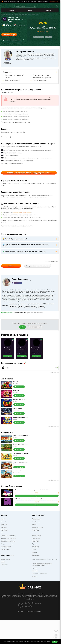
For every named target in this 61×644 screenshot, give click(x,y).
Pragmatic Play (18, 489)
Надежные (4, 546)
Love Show (18, 407)
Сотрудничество (6, 575)
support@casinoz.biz (53, 1)
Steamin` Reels (19, 487)
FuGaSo (17, 418)
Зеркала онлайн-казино (8, 557)
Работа (3, 578)
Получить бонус (9, 37)
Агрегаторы (36, 546)
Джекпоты (4, 544)
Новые (3, 535)
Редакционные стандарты (40, 590)
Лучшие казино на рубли (8, 555)
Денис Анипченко (9, 65)
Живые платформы (38, 544)
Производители (37, 535)
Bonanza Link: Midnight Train (22, 434)
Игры (30, 12)
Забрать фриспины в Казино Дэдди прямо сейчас (29, 189)
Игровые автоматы (7, 549)
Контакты (35, 587)
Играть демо (21, 403)
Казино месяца (36, 552)
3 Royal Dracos (19, 398)
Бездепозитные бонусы (8, 560)
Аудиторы (35, 560)
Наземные (35, 549)
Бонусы (49, 12)
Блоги (34, 566)
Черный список (6, 538)
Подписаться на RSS (35, 628)
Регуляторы (36, 557)
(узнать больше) (47, 642)
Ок (55, 642)
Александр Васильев (19, 329)
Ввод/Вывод (36, 538)
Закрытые (4, 541)
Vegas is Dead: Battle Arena (22, 478)
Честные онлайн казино (8, 552)
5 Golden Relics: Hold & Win (22, 461)
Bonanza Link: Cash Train (21, 416)
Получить (37, 512)
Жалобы (35, 568)
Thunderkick (18, 426)
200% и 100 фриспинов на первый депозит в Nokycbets (29, 515)
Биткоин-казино (6, 563)
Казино (11, 12)
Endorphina (17, 400)
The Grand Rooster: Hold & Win (23, 469)
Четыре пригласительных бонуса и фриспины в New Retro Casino (32, 506)
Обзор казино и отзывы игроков (13, 43)
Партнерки (4, 581)
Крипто (34, 541)
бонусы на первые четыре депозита (22, 228)
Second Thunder (19, 425)
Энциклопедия (5, 566)
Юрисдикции (36, 555)
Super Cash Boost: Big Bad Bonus (23, 452)
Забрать (11, 282)
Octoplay (17, 453)
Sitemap (34, 593)
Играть (8, 372)
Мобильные (36, 563)
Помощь (35, 584)
